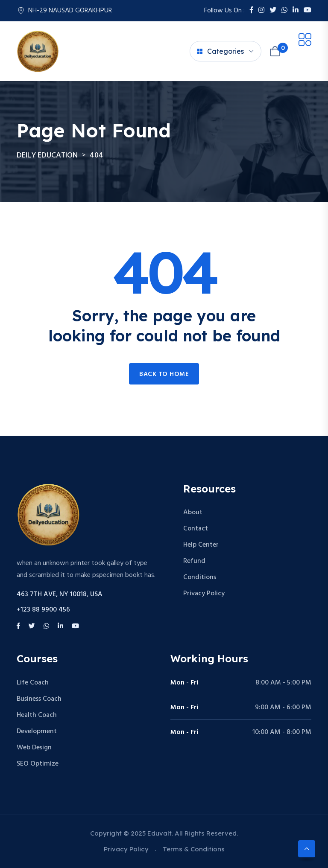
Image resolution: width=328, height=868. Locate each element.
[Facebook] (252, 11)
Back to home (164, 374)
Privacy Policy (204, 594)
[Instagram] (261, 11)
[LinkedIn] (296, 11)
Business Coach (39, 699)
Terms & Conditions (194, 849)
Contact (196, 529)
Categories (221, 51)
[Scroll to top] (307, 849)
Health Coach (37, 715)
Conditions (200, 577)
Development (37, 731)
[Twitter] (273, 11)
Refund (194, 561)
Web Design (34, 748)
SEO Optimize (38, 764)
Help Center (201, 545)
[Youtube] (307, 11)
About (193, 513)
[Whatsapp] (284, 11)
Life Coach (33, 683)
